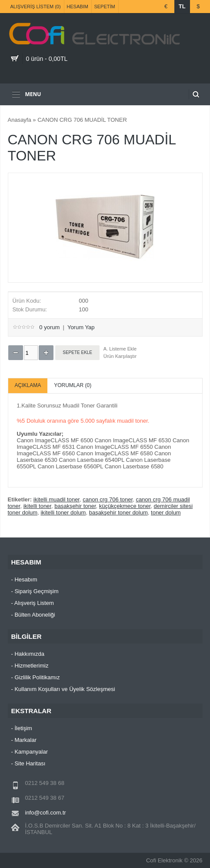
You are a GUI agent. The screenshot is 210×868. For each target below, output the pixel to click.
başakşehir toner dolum (118, 512)
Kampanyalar (31, 752)
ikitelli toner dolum (63, 512)
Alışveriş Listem (34, 603)
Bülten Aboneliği (35, 615)
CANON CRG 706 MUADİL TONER (82, 120)
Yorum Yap (81, 327)
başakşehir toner (75, 506)
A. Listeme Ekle (120, 349)
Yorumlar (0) (73, 385)
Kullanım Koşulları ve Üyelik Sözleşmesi (65, 689)
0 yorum (49, 327)
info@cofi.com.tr (46, 813)
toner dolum (166, 512)
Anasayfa (20, 120)
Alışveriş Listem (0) (36, 7)
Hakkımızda (29, 654)
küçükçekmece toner (125, 506)
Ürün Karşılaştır (120, 356)
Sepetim (104, 7)
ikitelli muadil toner (57, 499)
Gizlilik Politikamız (37, 677)
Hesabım (77, 7)
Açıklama (28, 385)
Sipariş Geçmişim (36, 591)
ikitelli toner (37, 506)
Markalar (25, 740)
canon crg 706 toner (108, 499)
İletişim (23, 728)
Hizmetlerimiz (31, 666)
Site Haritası (30, 763)
